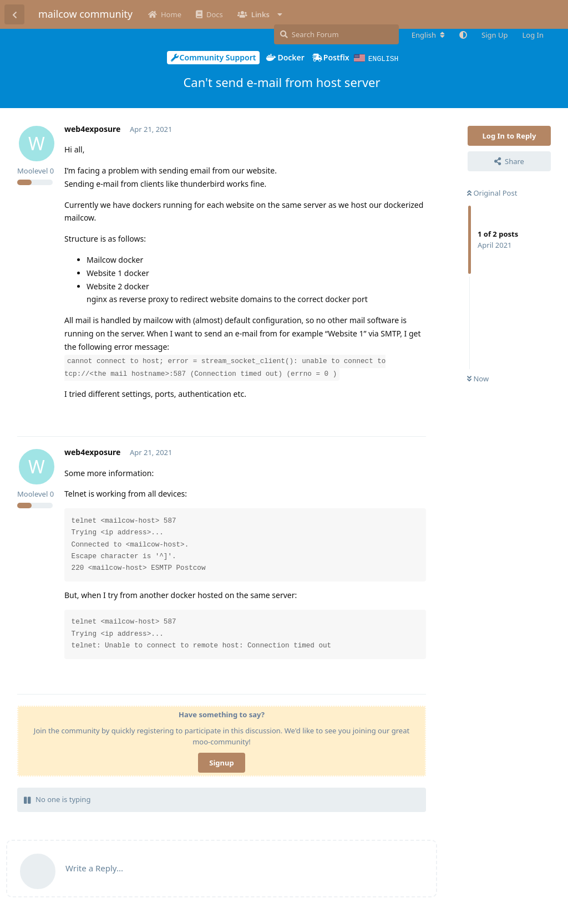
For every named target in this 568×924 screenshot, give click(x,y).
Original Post (492, 192)
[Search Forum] (336, 34)
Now (478, 378)
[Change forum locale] (428, 35)
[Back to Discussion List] (14, 14)
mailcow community (85, 14)
